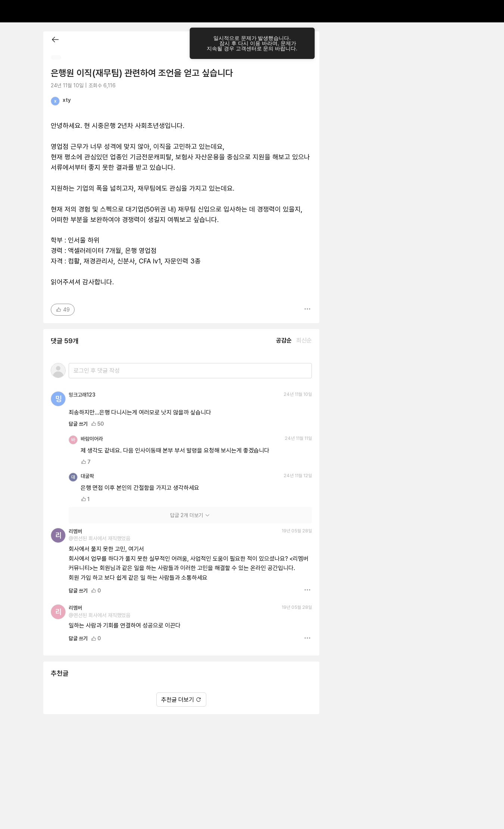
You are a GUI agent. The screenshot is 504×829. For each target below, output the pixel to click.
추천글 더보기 (181, 700)
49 (63, 310)
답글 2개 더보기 (190, 515)
